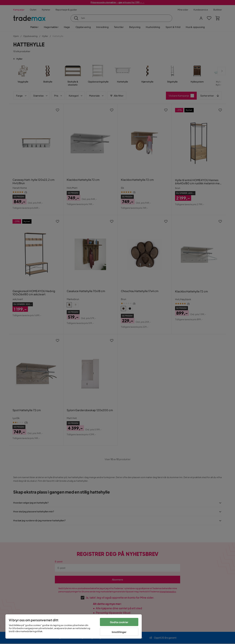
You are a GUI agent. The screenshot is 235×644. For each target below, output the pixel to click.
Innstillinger (119, 632)
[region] (74, 626)
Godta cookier (119, 622)
